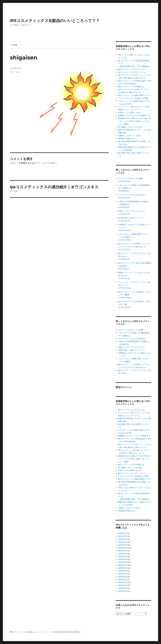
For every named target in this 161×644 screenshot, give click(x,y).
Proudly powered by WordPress (66, 632)
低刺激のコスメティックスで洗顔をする (134, 115)
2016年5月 (123, 574)
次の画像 (13, 45)
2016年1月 (122, 580)
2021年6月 (123, 554)
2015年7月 (122, 588)
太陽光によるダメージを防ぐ (130, 136)
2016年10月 (123, 565)
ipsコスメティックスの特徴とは (131, 87)
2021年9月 (123, 551)
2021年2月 (122, 556)
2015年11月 (123, 582)
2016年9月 (123, 568)
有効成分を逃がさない (127, 138)
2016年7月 (123, 571)
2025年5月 (123, 533)
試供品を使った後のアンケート (131, 218)
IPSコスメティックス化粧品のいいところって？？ (55, 21)
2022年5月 (123, 545)
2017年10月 (123, 562)
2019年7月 (123, 559)
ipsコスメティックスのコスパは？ (132, 69)
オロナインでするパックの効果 (131, 178)
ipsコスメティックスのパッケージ (132, 72)
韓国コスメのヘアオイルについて (131, 211)
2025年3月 (123, 536)
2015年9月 (123, 585)
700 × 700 (14, 72)
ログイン (39, 163)
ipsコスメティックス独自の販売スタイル (135, 95)
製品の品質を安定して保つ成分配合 (135, 66)
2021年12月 (123, 548)
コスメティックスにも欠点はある (131, 195)
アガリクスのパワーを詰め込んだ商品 (133, 98)
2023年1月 (122, 539)
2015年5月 (122, 591)
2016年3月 (122, 577)
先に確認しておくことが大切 (130, 127)
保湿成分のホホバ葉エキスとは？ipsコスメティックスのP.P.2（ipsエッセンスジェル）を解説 (135, 121)
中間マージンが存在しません (130, 113)
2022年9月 (123, 542)
